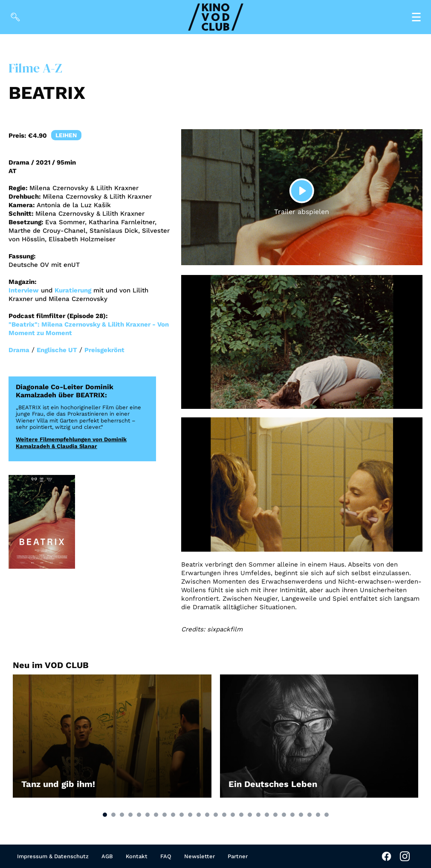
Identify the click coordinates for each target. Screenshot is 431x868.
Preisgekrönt (104, 350)
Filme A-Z (35, 68)
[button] (105, 815)
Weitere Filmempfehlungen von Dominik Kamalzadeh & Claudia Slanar (71, 443)
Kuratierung (73, 290)
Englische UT (57, 350)
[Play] (302, 191)
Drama (19, 350)
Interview (24, 290)
